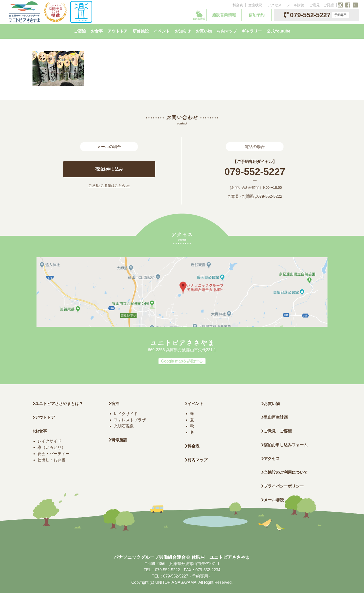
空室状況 (255, 5)
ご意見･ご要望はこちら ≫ (109, 185)
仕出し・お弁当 (51, 460)
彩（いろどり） (51, 447)
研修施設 (118, 440)
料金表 (238, 5)
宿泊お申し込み (109, 169)
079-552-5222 (270, 196)
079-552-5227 (316, 15)
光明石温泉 (124, 426)
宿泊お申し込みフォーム (284, 445)
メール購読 (295, 5)
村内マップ (196, 460)
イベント (194, 404)
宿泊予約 (256, 15)
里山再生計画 (274, 417)
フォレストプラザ (130, 420)
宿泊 (114, 404)
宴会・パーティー (53, 454)
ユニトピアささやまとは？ (58, 404)
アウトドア (45, 417)
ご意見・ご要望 (321, 5)
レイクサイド (49, 441)
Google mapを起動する (182, 361)
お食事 (40, 431)
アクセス (274, 5)
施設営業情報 (224, 15)
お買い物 (270, 404)
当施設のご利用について (284, 472)
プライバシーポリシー (282, 486)
